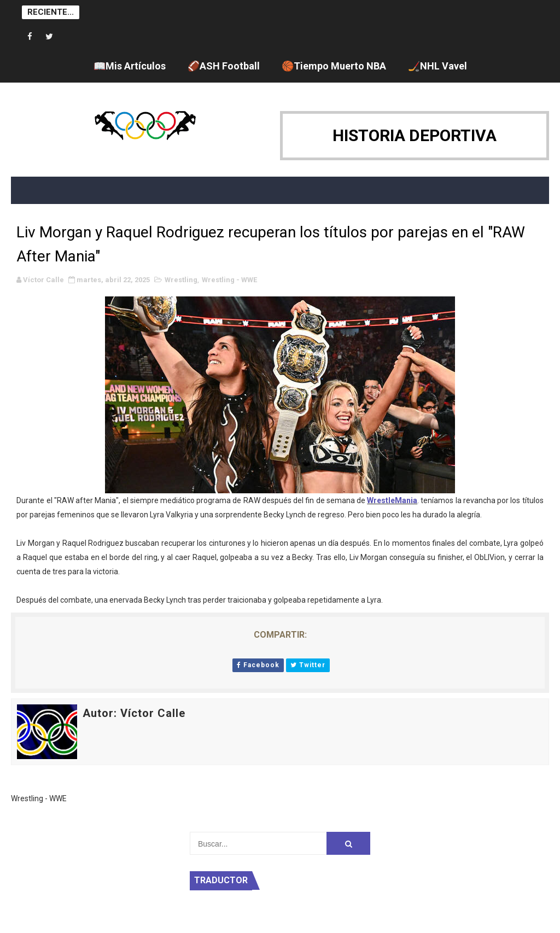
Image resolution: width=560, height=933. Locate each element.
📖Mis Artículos (130, 66)
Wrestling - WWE (229, 280)
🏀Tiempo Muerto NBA (334, 66)
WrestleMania (392, 500)
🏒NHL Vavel (437, 66)
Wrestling (181, 280)
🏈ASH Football (224, 66)
